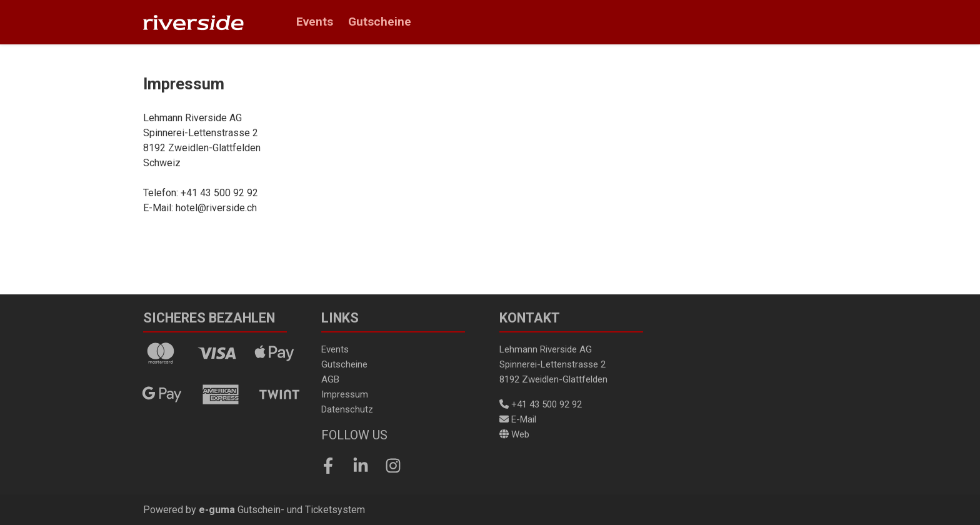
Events (315, 22)
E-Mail (518, 419)
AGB (330, 379)
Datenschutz (347, 409)
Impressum (345, 394)
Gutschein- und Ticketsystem (282, 510)
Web (514, 434)
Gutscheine (380, 22)
